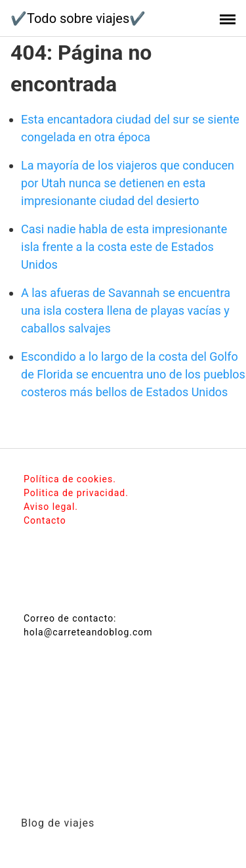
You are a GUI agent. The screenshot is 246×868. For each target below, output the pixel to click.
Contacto (45, 520)
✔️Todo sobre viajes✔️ (78, 18)
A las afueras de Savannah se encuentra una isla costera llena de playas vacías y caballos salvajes (126, 310)
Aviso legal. (51, 507)
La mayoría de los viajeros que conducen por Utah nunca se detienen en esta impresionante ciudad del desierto (128, 183)
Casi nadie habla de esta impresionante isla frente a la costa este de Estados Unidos (124, 247)
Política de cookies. (70, 479)
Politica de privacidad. (76, 493)
